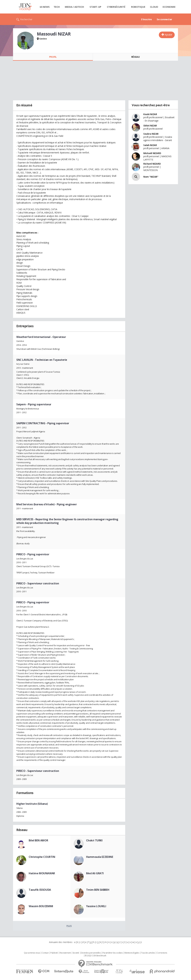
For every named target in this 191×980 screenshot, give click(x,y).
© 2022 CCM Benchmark (96, 956)
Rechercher (26, 19)
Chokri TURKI (94, 840)
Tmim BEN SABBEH (98, 890)
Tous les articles (148, 953)
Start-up (95, 7)
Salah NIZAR (150, 145)
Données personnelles (91, 953)
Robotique (138, 7)
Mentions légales (132, 953)
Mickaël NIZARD (152, 153)
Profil (53, 57)
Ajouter (168, 35)
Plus (69, 926)
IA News (45, 7)
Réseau (135, 57)
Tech (57, 7)
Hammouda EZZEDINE (100, 857)
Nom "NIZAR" (151, 177)
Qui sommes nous (32, 953)
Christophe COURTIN (42, 857)
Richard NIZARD (152, 164)
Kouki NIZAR (150, 114)
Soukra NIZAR (151, 134)
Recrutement (65, 953)
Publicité (54, 953)
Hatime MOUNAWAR (42, 873)
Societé (76, 953)
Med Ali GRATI (95, 873)
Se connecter (164, 19)
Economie (169, 7)
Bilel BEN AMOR (38, 840)
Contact (45, 953)
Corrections (162, 953)
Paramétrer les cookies (113, 953)
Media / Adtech (74, 7)
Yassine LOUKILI (96, 906)
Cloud (154, 7)
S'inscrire (146, 19)
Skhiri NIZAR (150, 126)
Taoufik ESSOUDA (40, 890)
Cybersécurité (116, 7)
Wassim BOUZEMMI (41, 906)
